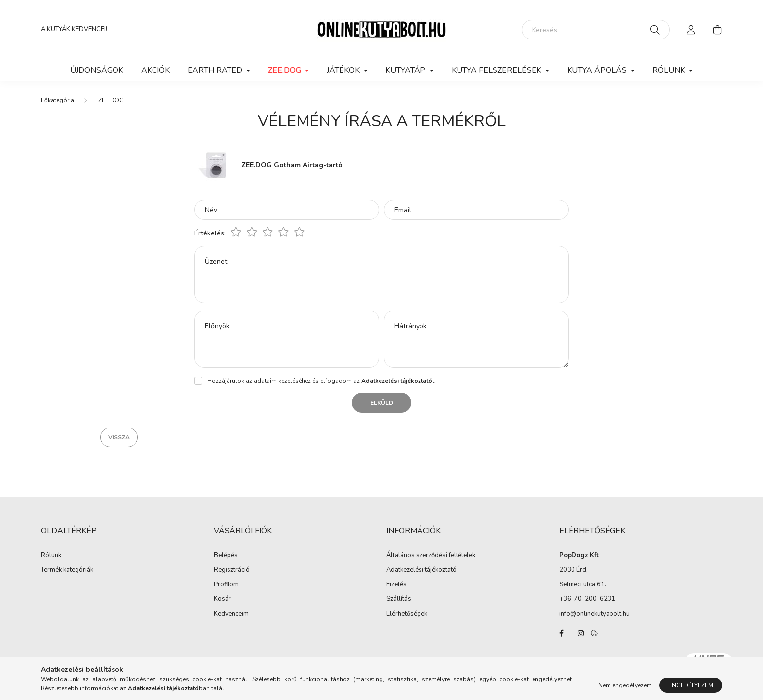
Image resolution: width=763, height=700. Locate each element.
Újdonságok (97, 70)
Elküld (382, 403)
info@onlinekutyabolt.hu (594, 614)
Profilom (226, 585)
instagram (581, 633)
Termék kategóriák (67, 570)
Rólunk (51, 556)
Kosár (222, 599)
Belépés (226, 556)
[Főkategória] (57, 100)
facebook (561, 633)
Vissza (119, 437)
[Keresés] (596, 30)
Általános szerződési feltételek (431, 556)
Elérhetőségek (407, 614)
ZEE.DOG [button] (286, 70)
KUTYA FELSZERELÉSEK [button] (497, 70)
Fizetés (397, 585)
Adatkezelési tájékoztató (421, 570)
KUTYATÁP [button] (406, 70)
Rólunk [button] (670, 70)
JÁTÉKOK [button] (344, 70)
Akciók (155, 70)
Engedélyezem (691, 685)
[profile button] (691, 30)
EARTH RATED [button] (216, 70)
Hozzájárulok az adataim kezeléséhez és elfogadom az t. (322, 381)
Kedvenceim (231, 614)
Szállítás (399, 599)
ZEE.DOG (111, 100)
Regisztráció (232, 570)
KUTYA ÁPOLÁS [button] (598, 70)
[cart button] (717, 30)
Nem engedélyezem (625, 685)
